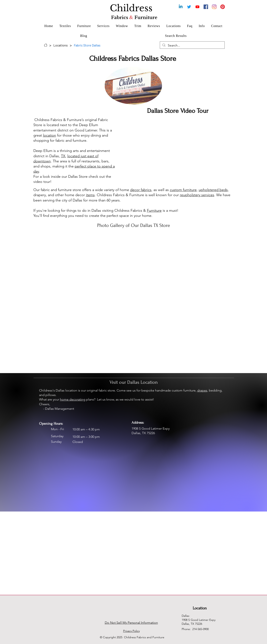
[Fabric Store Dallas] (87, 45)
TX (63, 156)
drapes (202, 390)
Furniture (154, 211)
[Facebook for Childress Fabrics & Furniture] (206, 7)
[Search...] (192, 45)
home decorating (73, 399)
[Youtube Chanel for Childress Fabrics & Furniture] (197, 7)
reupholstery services (197, 195)
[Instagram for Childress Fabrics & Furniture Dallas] (214, 7)
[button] (65, 26)
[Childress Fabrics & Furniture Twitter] (189, 7)
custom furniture (183, 190)
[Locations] (61, 45)
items (90, 195)
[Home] (46, 45)
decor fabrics (141, 190)
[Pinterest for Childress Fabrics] (223, 7)
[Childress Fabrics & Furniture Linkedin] (181, 7)
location (50, 135)
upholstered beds (213, 190)
